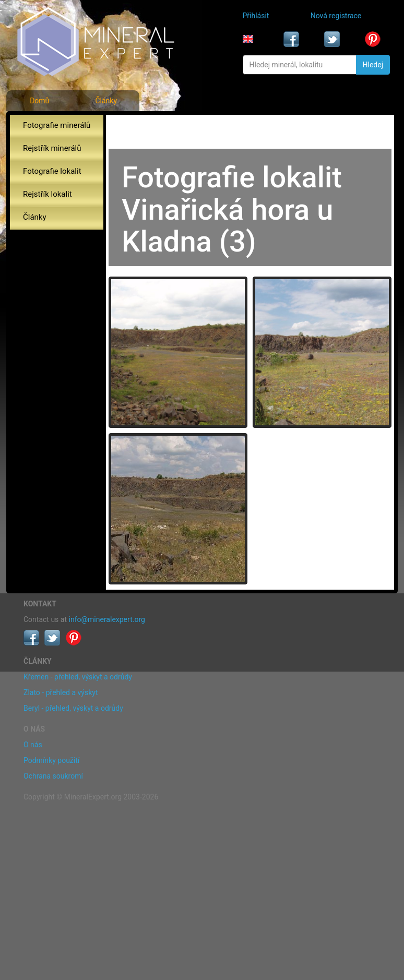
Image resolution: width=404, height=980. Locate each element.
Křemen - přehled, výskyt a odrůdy (78, 677)
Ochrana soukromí (53, 776)
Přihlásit (256, 16)
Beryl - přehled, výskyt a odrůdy (73, 708)
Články (106, 101)
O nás (33, 745)
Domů (39, 101)
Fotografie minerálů (57, 125)
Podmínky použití (51, 760)
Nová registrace (336, 16)
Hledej (373, 65)
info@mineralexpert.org (107, 619)
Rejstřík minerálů (52, 148)
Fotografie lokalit (52, 171)
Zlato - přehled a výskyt (61, 692)
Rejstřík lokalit (47, 194)
